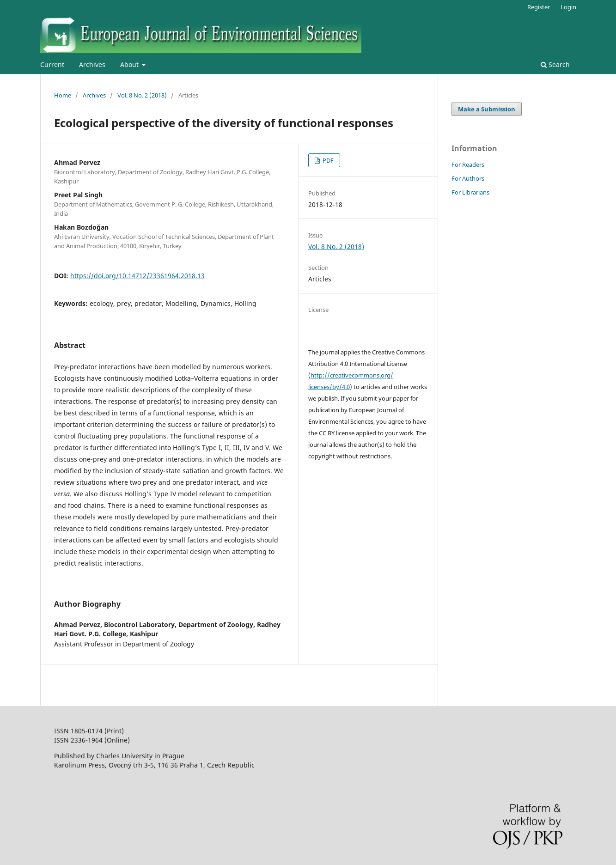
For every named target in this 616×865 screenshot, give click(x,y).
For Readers (468, 164)
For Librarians (470, 192)
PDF (327, 160)
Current (52, 64)
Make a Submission (487, 109)
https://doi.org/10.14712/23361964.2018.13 (137, 276)
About (130, 64)
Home (63, 95)
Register (539, 7)
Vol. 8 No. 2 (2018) (142, 95)
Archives (92, 64)
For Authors (468, 178)
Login (568, 7)
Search (555, 64)
